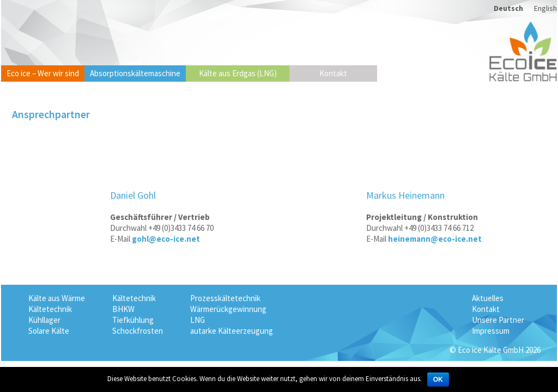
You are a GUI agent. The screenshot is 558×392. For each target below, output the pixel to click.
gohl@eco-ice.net (166, 239)
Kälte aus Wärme (57, 298)
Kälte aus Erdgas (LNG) (238, 73)
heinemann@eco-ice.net (435, 239)
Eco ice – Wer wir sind (43, 73)
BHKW (123, 309)
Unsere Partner (498, 320)
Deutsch (508, 8)
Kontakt (333, 73)
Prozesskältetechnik (225, 298)
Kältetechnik (50, 309)
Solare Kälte (49, 331)
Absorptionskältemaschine (135, 73)
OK (438, 379)
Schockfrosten (138, 331)
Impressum (491, 331)
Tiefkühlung (133, 320)
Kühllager (44, 320)
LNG (198, 320)
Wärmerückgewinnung (228, 309)
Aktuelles (488, 298)
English (545, 8)
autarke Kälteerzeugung (232, 331)
